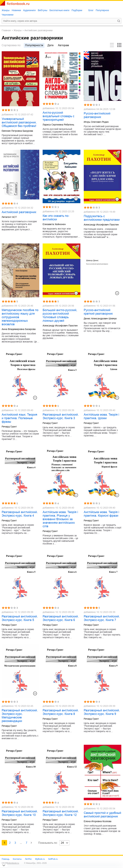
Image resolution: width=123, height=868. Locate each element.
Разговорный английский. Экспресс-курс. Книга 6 (61, 618)
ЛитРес (28, 859)
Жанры (6, 10)
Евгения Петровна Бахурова (17, 131)
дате (51, 45)
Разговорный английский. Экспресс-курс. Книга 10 (20, 813)
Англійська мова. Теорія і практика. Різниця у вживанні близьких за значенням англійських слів (60, 519)
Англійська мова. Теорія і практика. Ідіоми (101, 416)
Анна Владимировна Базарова (19, 329)
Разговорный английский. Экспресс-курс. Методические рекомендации (20, 716)
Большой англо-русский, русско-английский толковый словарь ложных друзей (60, 315)
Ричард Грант (9, 427)
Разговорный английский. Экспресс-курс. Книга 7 (102, 618)
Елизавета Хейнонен (54, 224)
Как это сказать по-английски (56, 218)
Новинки (16, 10)
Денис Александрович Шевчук (100, 319)
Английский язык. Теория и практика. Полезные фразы (19, 418)
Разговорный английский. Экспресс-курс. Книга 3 (61, 416)
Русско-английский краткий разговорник (98, 312)
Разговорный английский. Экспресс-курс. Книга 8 (61, 712)
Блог (91, 10)
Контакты (17, 859)
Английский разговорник (19, 212)
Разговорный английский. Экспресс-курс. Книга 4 (20, 514)
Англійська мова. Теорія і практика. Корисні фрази (101, 514)
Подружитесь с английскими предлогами (102, 218)
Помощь (6, 859)
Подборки (77, 10)
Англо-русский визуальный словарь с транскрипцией (58, 116)
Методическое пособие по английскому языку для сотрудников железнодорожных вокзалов (20, 317)
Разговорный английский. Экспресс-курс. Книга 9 (102, 712)
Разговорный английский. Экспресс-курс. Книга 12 (61, 813)
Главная (6, 30)
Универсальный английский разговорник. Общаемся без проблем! (19, 122)
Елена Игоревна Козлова (98, 821)
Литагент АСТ (9, 217)
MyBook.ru (40, 859)
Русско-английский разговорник (97, 115)
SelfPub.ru (53, 859)
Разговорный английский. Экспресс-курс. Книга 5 (20, 618)
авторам (63, 45)
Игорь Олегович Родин (96, 122)
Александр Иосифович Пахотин (101, 225)
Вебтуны (42, 10)
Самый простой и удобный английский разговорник (102, 815)
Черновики (8, 15)
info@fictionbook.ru (10, 863)
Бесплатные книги (59, 10)
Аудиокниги (29, 10)
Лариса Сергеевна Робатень (58, 125)
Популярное (102, 10)
